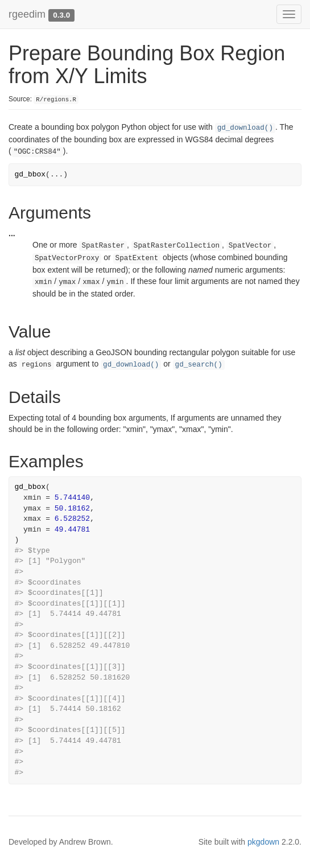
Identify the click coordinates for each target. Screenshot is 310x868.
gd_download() (245, 128)
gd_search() (199, 365)
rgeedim (27, 14)
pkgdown (263, 842)
